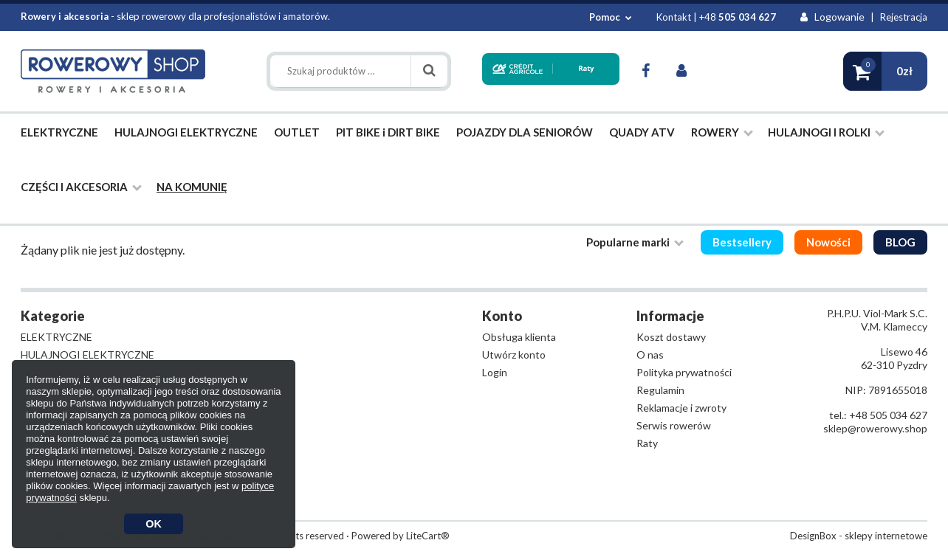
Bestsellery (742, 242)
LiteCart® (428, 536)
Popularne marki (634, 242)
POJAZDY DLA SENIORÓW (525, 132)
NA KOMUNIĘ (192, 187)
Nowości (828, 242)
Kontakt (674, 17)
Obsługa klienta (519, 337)
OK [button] (154, 524)
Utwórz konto (514, 355)
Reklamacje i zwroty (681, 408)
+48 (738, 17)
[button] (885, 71)
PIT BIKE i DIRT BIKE (388, 132)
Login (495, 372)
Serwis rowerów (674, 425)
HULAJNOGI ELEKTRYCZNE (186, 132)
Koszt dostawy (671, 337)
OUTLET (297, 132)
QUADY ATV (642, 132)
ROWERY (722, 132)
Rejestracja (904, 17)
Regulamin (660, 390)
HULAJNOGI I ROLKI (826, 132)
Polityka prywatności (684, 372)
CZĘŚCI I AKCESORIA (81, 187)
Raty (647, 443)
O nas (650, 355)
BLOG (900, 242)
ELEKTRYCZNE (59, 132)
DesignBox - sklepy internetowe (859, 536)
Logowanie (832, 17)
